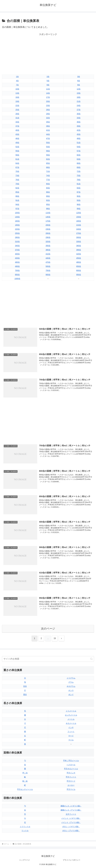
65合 (48, 163)
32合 (48, 118)
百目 (25, 686)
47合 (48, 138)
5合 (48, 81)
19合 (17, 101)
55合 (17, 151)
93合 (79, 200)
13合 (17, 93)
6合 (79, 81)
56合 (48, 151)
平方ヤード (71, 781)
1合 (17, 77)
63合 (79, 159)
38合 (48, 126)
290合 (48, 237)
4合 (17, 81)
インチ (71, 727)
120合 (79, 213)
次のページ (48, 629)
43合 (17, 134)
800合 (79, 270)
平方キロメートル (71, 769)
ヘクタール (71, 765)
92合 (48, 200)
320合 (48, 241)
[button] (91, 659)
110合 (48, 213)
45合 (79, 134)
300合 (79, 237)
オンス (71, 690)
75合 (79, 175)
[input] (48, 659)
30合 (79, 114)
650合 (79, 266)
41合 (48, 130)
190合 (17, 225)
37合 (17, 126)
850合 (17, 275)
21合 (79, 101)
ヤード (71, 736)
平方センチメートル (25, 789)
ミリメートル (71, 711)
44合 (48, 134)
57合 (79, 151)
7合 (17, 85)
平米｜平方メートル (71, 761)
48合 (79, 138)
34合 (17, 122)
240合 (79, 229)
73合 (17, 175)
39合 (79, 126)
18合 (79, 97)
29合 (48, 114)
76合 (17, 180)
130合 (17, 217)
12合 (79, 89)
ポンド (71, 695)
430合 (17, 258)
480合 (79, 262)
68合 (48, 167)
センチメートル (71, 715)
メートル (71, 719)
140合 (48, 217)
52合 (17, 147)
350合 (48, 246)
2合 (48, 77)
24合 (79, 105)
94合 (17, 204)
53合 (48, 147)
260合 (48, 233)
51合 (79, 143)
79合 (17, 184)
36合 (79, 122)
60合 (79, 155)
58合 (17, 155)
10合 (17, 89)
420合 (79, 254)
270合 (79, 233)
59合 (48, 155)
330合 (79, 241)
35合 (48, 122)
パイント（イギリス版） (71, 818)
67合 (17, 167)
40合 (17, 130)
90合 (79, 196)
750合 (48, 270)
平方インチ (71, 773)
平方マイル (71, 789)
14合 (48, 93)
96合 (79, 204)
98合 (48, 209)
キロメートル (71, 723)
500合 (48, 266)
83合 (48, 188)
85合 (17, 192)
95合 (48, 204)
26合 (48, 110)
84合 (79, 188)
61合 (17, 159)
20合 (48, 101)
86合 (48, 192)
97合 (17, 209)
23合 (48, 105)
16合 (17, 97)
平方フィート (71, 777)
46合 (17, 138)
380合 (48, 250)
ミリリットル (25, 827)
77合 (48, 180)
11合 (48, 89)
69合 (79, 167)
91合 (17, 200)
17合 (48, 97)
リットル (25, 831)
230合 (48, 229)
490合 (17, 266)
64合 (17, 163)
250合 (17, 233)
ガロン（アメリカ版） (71, 831)
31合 (17, 118)
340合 (17, 246)
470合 (48, 262)
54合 (79, 147)
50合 (48, 143)
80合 (48, 184)
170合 (48, 221)
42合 (79, 130)
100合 (17, 213)
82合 (17, 188)
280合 (17, 237)
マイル (71, 740)
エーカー (71, 785)
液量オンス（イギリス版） (71, 806)
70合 (17, 171)
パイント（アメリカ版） (71, 822)
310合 (17, 241)
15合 (79, 93)
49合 (17, 143)
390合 (79, 250)
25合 (17, 110)
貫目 (25, 695)
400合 (17, 254)
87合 (79, 192)
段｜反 (25, 781)
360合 (79, 246)
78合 (79, 180)
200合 (48, 225)
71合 (48, 171)
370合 (17, 250)
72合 (79, 171)
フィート (71, 732)
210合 (79, 225)
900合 (48, 275)
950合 (79, 275)
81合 (79, 184)
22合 (17, 105)
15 (55, 638)
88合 (17, 196)
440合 (48, 258)
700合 (17, 270)
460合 (17, 262)
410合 (48, 254)
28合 (17, 114)
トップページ (24, 860)
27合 (79, 110)
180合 (79, 221)
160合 (17, 221)
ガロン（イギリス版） (71, 827)
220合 (17, 229)
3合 (79, 77)
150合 (79, 217)
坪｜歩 (25, 773)
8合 (48, 85)
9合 (79, 85)
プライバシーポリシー (71, 860)
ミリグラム (71, 678)
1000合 (17, 279)
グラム (71, 682)
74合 (48, 175)
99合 (79, 209)
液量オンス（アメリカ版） (71, 810)
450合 (79, 258)
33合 (79, 118)
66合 (79, 163)
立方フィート (71, 814)
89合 (48, 196)
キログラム (71, 686)
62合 (48, 159)
